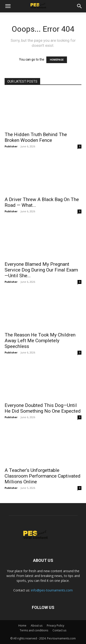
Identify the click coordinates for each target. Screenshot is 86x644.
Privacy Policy (55, 626)
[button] (8, 6)
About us (37, 626)
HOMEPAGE (57, 60)
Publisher (11, 146)
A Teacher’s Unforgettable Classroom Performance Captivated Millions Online (43, 476)
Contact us (59, 630)
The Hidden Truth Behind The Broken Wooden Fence (36, 137)
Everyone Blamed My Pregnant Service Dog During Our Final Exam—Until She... (41, 270)
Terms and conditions (34, 630)
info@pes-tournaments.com (52, 590)
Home (22, 626)
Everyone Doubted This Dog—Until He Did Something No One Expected (43, 408)
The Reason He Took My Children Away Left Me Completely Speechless (40, 341)
